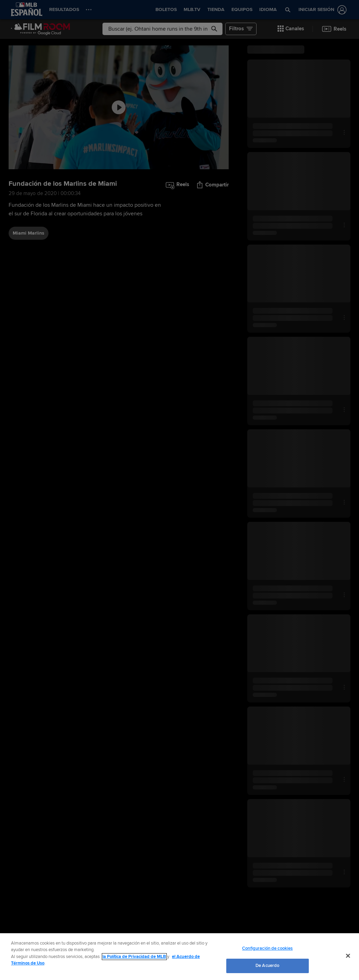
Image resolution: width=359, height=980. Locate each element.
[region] (179, 957)
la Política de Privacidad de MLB (134, 957)
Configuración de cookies (267, 948)
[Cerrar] (348, 956)
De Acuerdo (267, 966)
